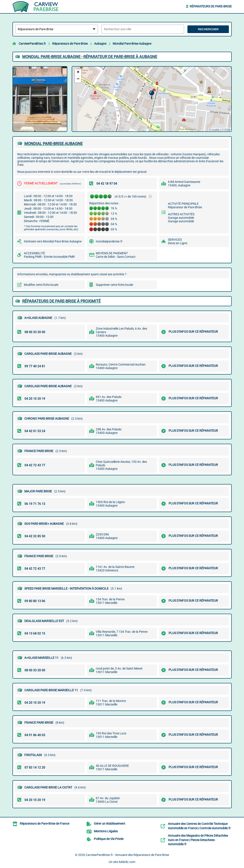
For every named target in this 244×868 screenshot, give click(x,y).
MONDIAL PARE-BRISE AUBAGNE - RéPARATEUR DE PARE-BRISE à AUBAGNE (90, 57)
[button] (152, 95)
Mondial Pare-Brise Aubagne (132, 44)
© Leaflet (214, 130)
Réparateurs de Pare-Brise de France (45, 824)
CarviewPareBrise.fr (32, 44)
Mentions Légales (106, 831)
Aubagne (100, 44)
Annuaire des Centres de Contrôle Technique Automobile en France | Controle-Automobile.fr (199, 826)
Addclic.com (127, 862)
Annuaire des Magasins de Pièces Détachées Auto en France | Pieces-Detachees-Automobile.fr (198, 840)
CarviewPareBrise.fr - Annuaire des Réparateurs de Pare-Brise (127, 855)
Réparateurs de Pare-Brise (211, 6)
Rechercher (208, 29)
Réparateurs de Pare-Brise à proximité (61, 301)
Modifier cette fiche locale (41, 285)
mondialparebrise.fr (109, 241)
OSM (227, 130)
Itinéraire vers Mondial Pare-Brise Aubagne (53, 241)
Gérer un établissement (110, 824)
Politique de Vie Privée (109, 839)
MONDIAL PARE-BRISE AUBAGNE (53, 144)
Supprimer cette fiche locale (114, 285)
